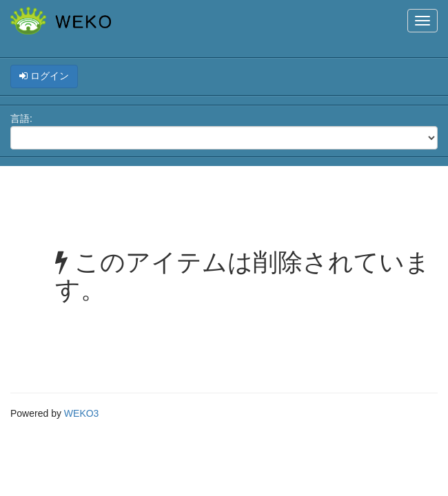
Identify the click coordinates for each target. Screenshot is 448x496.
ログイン (44, 76)
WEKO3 (82, 413)
